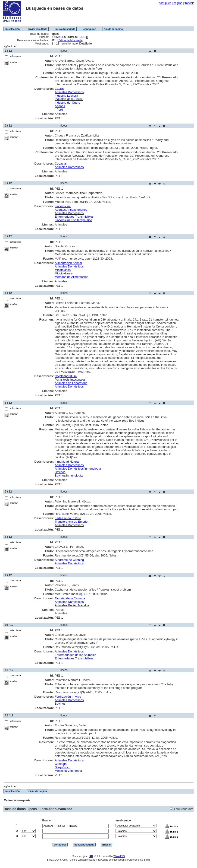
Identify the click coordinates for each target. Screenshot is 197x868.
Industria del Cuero (67, 103)
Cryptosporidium (66, 376)
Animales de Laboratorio (71, 383)
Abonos (60, 106)
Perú (60, 110)
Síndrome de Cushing (69, 560)
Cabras (59, 89)
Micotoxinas (63, 270)
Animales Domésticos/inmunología (78, 469)
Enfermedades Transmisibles (74, 217)
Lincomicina (63, 206)
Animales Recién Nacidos (72, 605)
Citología (61, 764)
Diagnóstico (63, 767)
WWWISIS (119, 856)
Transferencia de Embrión (72, 522)
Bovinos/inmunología (69, 475)
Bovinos (60, 472)
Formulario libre (184, 809)
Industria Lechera (66, 96)
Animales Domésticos (69, 92)
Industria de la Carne (69, 99)
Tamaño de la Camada (70, 598)
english (178, 3)
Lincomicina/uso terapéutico (73, 220)
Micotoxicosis (64, 273)
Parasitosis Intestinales (70, 380)
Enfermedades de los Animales (75, 655)
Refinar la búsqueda (70, 40)
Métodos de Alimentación (71, 277)
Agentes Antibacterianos (71, 210)
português (165, 3)
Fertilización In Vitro (68, 518)
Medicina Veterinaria (68, 771)
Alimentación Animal (68, 263)
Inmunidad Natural (67, 462)
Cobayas (61, 164)
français (189, 3)
